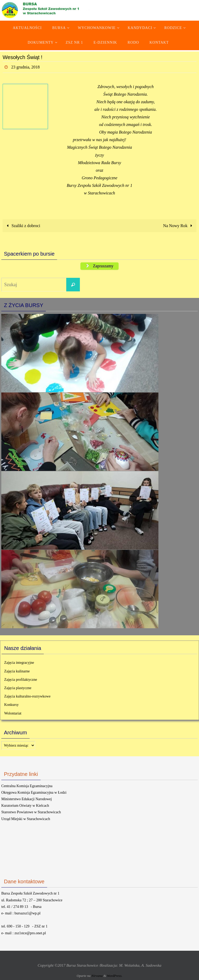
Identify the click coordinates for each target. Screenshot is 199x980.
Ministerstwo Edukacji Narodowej (27, 799)
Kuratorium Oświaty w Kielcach (25, 806)
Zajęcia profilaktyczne (21, 680)
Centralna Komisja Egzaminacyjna (27, 786)
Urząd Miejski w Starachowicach (26, 819)
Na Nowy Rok (179, 226)
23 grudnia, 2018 (26, 67)
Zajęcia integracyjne (19, 663)
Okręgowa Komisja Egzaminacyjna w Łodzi (34, 792)
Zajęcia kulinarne (17, 671)
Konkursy (11, 705)
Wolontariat (13, 713)
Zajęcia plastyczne (18, 688)
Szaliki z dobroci (22, 226)
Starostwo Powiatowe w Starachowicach (31, 812)
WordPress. (115, 976)
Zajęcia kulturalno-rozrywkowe (27, 696)
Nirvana (97, 976)
